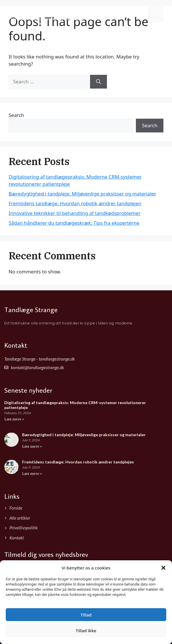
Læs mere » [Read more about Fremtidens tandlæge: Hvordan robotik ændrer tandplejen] (32, 474)
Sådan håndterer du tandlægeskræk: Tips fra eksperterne (74, 223)
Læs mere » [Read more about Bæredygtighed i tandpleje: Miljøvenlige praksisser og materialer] (32, 446)
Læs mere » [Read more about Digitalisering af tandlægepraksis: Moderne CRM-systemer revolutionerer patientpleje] (14, 419)
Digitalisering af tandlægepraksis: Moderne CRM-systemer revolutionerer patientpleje (75, 405)
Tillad (86, 615)
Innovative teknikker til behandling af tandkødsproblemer (75, 213)
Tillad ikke (86, 631)
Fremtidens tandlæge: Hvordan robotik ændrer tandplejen (75, 203)
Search (16, 115)
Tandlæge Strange (41, 11)
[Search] (98, 82)
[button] (163, 568)
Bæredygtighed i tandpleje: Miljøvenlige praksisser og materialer (82, 194)
